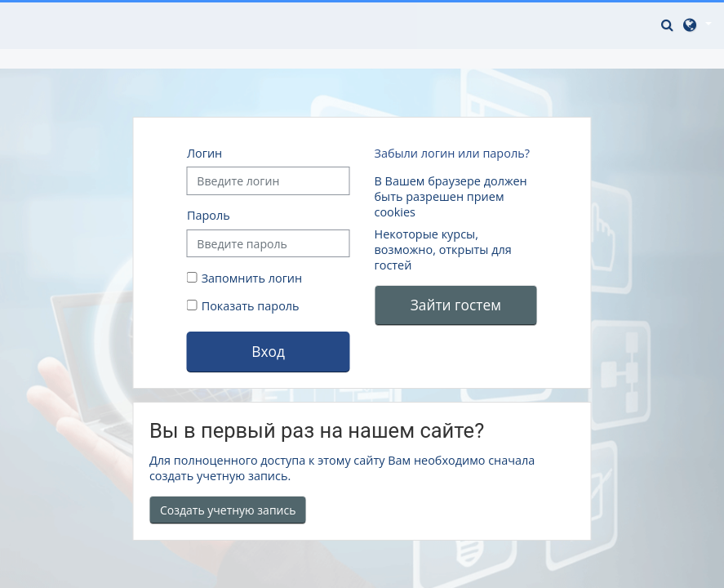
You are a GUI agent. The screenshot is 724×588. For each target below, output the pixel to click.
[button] (669, 24)
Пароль (209, 215)
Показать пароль (249, 306)
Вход (268, 351)
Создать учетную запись (228, 510)
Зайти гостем (456, 305)
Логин (204, 153)
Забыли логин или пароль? (451, 153)
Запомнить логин (252, 278)
